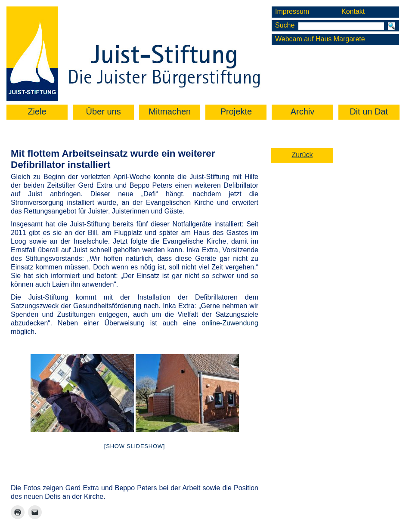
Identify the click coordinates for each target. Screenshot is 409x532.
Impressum (292, 11)
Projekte (236, 111)
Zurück (302, 155)
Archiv (303, 111)
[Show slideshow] (135, 446)
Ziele (37, 111)
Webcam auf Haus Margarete (320, 39)
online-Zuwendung (230, 323)
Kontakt (353, 11)
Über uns (104, 111)
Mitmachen (170, 111)
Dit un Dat (369, 111)
